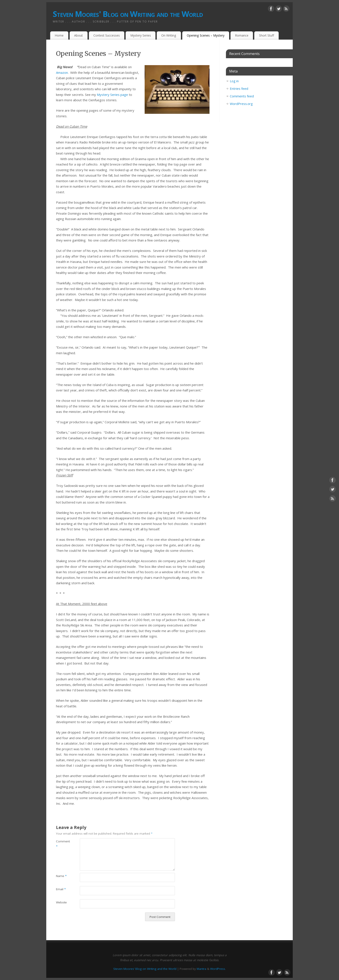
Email (61, 889)
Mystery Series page (113, 95)
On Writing (169, 35)
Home (59, 35)
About (78, 35)
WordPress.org (241, 104)
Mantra (201, 969)
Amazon (62, 72)
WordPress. (218, 969)
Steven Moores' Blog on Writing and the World (128, 14)
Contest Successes (107, 35)
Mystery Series (141, 35)
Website (61, 902)
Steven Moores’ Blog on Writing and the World (145, 969)
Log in (234, 81)
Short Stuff (267, 35)
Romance (242, 35)
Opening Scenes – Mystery (206, 35)
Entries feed (239, 89)
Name (61, 876)
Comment (62, 844)
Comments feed (242, 96)
